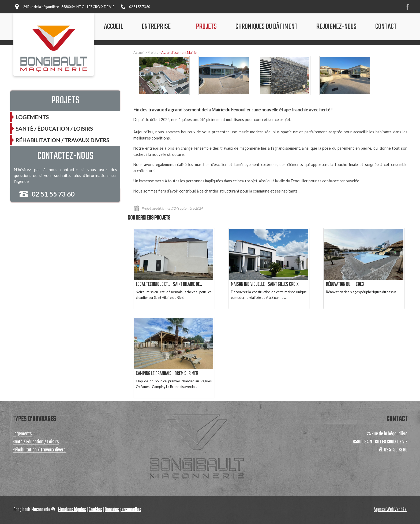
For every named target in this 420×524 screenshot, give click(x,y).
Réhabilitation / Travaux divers (62, 140)
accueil (113, 27)
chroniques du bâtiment (267, 27)
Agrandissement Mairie (179, 52)
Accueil (139, 52)
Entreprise (156, 27)
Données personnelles (123, 510)
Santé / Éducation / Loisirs (54, 129)
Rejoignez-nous (336, 27)
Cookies (95, 510)
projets (206, 27)
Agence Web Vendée (390, 510)
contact (386, 27)
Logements (32, 117)
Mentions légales (72, 510)
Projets (153, 52)
